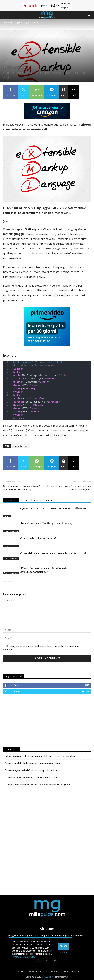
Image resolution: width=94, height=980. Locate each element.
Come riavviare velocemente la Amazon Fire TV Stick (31, 777)
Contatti (76, 971)
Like (87, 684)
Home (4, 22)
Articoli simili (11, 500)
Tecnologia (15, 22)
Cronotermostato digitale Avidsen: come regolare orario (32, 763)
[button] (5, 15)
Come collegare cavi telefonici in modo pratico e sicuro (32, 770)
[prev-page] (5, 583)
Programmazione (30, 22)
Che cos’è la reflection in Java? (38, 538)
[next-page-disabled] (10, 583)
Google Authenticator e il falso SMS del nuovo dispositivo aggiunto (37, 784)
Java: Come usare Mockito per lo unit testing (46, 523)
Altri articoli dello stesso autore (37, 500)
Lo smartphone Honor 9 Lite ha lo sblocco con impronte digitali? (69, 487)
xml (27, 445)
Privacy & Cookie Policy (37, 971)
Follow (85, 691)
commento (17, 445)
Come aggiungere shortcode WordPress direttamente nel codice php (24, 487)
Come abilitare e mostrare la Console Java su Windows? (53, 553)
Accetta (64, 946)
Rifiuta (63, 952)
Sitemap (66, 971)
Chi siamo (19, 971)
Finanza (7, 515)
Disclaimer (55, 971)
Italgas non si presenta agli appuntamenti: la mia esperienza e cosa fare (40, 755)
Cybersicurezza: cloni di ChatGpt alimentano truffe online (54, 508)
